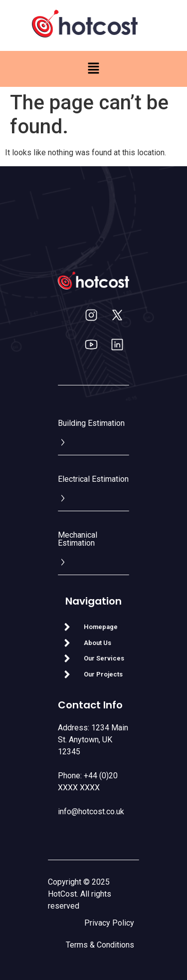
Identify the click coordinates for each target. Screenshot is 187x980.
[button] (93, 69)
